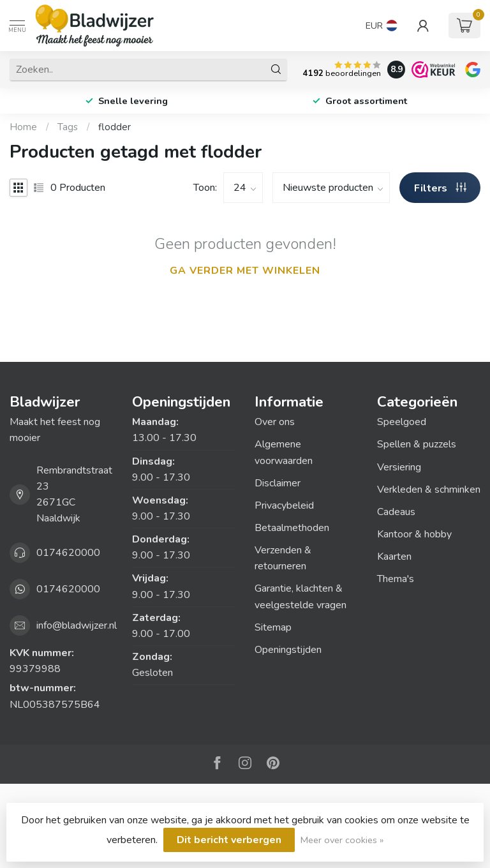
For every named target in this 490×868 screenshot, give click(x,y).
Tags (68, 127)
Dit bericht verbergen (229, 840)
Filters (440, 188)
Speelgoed (402, 422)
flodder (115, 127)
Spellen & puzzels (417, 444)
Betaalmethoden (292, 528)
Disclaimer (278, 483)
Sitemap (273, 627)
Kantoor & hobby (414, 534)
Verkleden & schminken (429, 490)
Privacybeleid (284, 505)
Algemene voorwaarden (284, 452)
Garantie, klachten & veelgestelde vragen (301, 596)
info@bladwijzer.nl (77, 625)
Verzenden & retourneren (283, 558)
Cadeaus (396, 512)
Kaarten (394, 557)
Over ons (275, 422)
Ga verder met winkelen (245, 271)
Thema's (396, 579)
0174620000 (68, 553)
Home (23, 127)
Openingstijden (288, 650)
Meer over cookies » (342, 840)
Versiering (399, 467)
